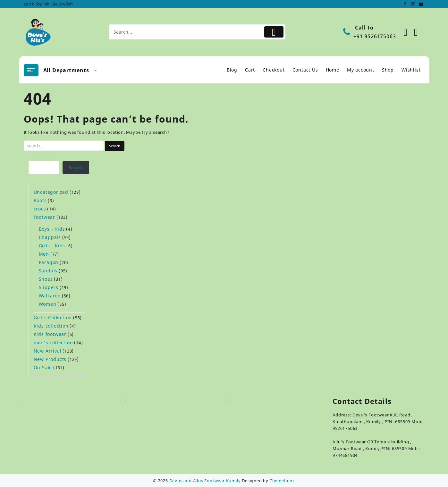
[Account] (409, 32)
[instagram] (413, 4)
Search (76, 167)
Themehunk (282, 481)
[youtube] (421, 4)
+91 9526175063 (375, 36)
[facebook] (405, 4)
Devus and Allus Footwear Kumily (205, 481)
